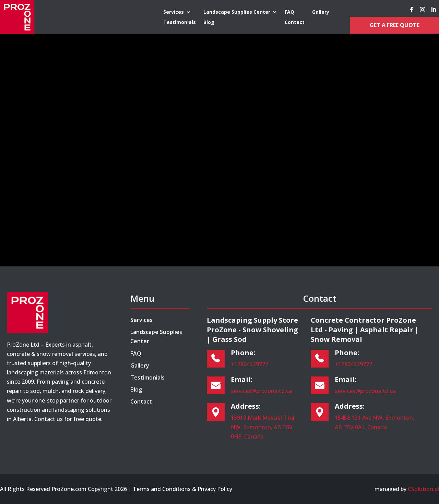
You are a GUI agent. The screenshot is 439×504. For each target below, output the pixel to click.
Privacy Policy (215, 489)
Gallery (321, 12)
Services (174, 12)
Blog (209, 23)
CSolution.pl (423, 489)
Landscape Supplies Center (237, 12)
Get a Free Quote (395, 25)
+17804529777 (250, 364)
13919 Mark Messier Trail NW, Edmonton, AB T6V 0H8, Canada (263, 427)
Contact (295, 23)
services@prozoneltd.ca (261, 391)
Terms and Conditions (162, 489)
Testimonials (180, 23)
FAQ (289, 12)
